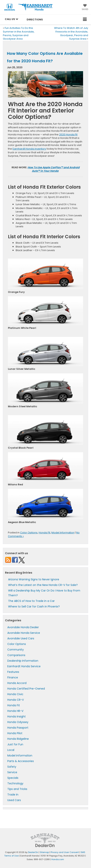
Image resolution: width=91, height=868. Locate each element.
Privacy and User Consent (65, 852)
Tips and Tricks (17, 789)
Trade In (13, 795)
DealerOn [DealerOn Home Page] (33, 852)
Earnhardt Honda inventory (29, 149)
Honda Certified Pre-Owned (26, 689)
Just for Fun (15, 744)
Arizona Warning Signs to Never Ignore (34, 579)
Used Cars (14, 800)
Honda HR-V (15, 711)
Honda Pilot (15, 733)
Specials (13, 778)
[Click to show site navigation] (85, 20)
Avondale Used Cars (21, 638)
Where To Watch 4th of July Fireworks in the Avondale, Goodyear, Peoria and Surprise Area (71, 33)
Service (12, 772)
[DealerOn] (45, 845)
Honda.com (58, 859)
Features (13, 672)
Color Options (29, 533)
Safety (12, 767)
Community (16, 650)
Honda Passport (18, 728)
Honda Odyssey (18, 722)
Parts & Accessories (21, 761)
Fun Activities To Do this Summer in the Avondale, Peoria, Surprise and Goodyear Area (19, 33)
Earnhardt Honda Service (24, 666)
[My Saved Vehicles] (85, 7)
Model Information (63, 533)
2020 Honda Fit (68, 135)
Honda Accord (17, 683)
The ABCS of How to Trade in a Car (31, 601)
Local (11, 750)
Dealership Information (23, 661)
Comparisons (16, 655)
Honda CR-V (16, 700)
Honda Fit (44, 533)
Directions (35, 20)
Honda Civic (15, 694)
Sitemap (44, 852)
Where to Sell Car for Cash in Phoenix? (34, 606)
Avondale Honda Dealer (23, 627)
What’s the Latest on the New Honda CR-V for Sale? (43, 585)
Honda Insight (17, 716)
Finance (13, 677)
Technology (15, 783)
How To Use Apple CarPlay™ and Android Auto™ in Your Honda (54, 169)
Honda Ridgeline (18, 739)
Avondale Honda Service (24, 633)
